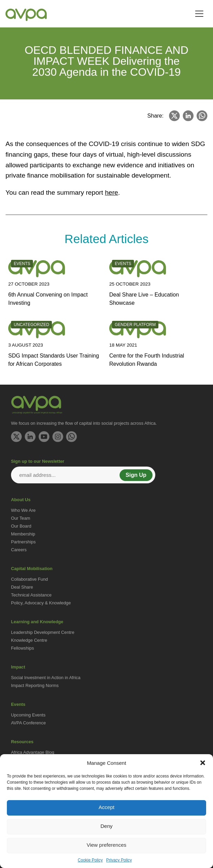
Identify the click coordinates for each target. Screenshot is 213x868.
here (111, 192)
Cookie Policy (90, 860)
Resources (22, 742)
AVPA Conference (28, 723)
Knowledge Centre (29, 640)
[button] (203, 763)
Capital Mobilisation (32, 569)
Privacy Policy (119, 860)
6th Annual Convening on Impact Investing (48, 299)
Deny (106, 826)
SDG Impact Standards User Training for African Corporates (54, 360)
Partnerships (23, 542)
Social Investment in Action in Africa (46, 678)
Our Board (21, 526)
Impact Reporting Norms (35, 685)
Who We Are (23, 510)
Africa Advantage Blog (33, 752)
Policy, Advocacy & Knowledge (41, 603)
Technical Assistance (31, 595)
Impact (18, 667)
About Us (21, 500)
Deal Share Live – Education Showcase (144, 299)
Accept (106, 807)
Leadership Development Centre (43, 632)
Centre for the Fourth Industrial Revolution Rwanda (147, 360)
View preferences (106, 845)
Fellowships (23, 648)
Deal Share (22, 587)
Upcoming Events (28, 715)
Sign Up (136, 475)
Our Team (21, 518)
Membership (23, 534)
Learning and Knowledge (37, 622)
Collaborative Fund (29, 579)
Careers (19, 550)
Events (18, 704)
